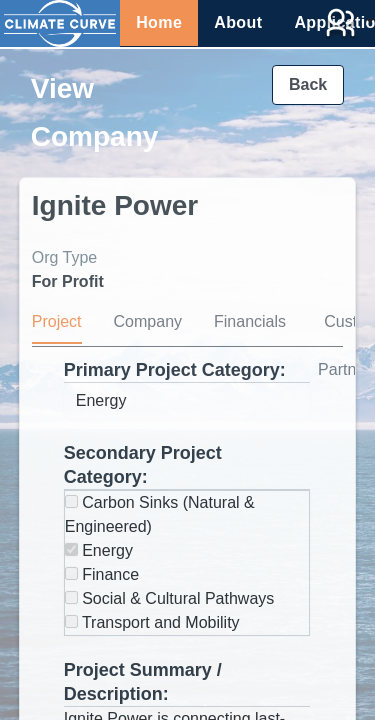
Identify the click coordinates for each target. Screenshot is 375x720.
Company (148, 321)
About (238, 22)
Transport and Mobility (152, 622)
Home (159, 22)
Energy (99, 550)
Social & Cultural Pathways (170, 598)
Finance (102, 574)
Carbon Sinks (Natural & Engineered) (160, 514)
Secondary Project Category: (143, 465)
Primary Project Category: (175, 370)
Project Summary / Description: (143, 682)
